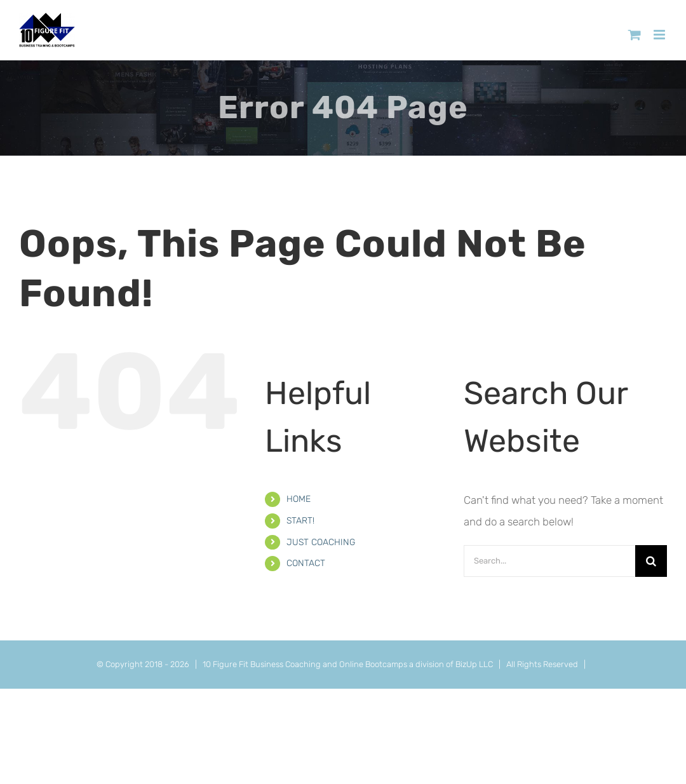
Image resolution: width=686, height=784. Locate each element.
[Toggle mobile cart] (635, 35)
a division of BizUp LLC (451, 664)
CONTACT (306, 563)
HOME (299, 499)
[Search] (651, 561)
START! (300, 521)
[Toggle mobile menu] (660, 35)
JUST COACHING (321, 542)
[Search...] (549, 561)
